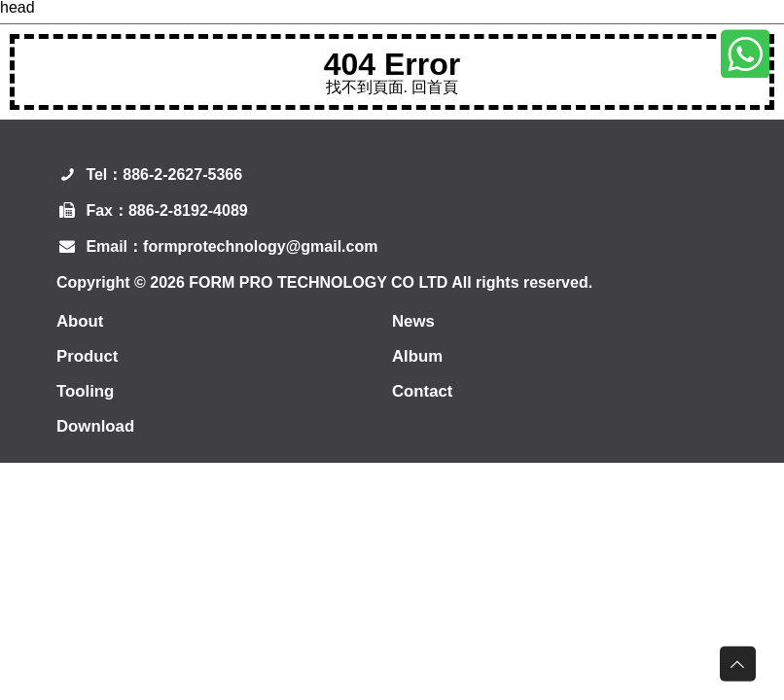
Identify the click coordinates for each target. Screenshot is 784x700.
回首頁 (435, 87)
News (415, 321)
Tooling (88, 391)
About (82, 321)
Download (98, 426)
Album (419, 356)
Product (89, 356)
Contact (425, 391)
